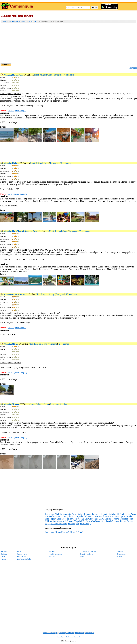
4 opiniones (69, 75)
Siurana (71, 524)
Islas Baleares (22, 557)
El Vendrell (122, 514)
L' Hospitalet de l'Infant (82, 516)
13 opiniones (66, 163)
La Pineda (132, 514)
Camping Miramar (12, 404)
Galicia (3, 557)
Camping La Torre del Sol (15, 294)
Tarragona (32, 21)
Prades (130, 516)
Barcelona (49, 532)
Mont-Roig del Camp (43, 75)
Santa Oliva (99, 519)
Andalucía (4, 551)
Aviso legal (61, 637)
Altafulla (58, 514)
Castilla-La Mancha (56, 554)
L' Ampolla (66, 516)
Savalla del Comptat (110, 521)
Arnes (74, 514)
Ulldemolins (50, 521)
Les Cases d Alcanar (102, 516)
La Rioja (52, 557)
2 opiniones (64, 344)
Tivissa (123, 521)
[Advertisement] (68, 43)
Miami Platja (85, 524)
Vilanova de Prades (65, 521)
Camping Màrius (11, 344)
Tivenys (116, 519)
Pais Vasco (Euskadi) (24, 559)
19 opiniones (85, 231)
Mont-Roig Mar (119, 516)
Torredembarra (126, 519)
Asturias (52, 551)
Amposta (67, 514)
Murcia (120, 557)
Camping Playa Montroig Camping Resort (21, 231)
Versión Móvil (90, 633)
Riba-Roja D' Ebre (53, 519)
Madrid (82, 557)
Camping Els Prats (12, 163)
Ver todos (133, 68)
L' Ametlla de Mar (53, 516)
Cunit (105, 514)
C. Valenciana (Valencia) (88, 551)
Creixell (98, 514)
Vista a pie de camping (17, 110)
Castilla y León (22, 554)
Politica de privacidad (73, 637)
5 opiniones (65, 404)
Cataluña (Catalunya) (18, 21)
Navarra (3, 559)
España (5, 21)
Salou (77, 519)
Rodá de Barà (68, 519)
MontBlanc (96, 521)
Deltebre (112, 514)
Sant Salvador (86, 519)
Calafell (81, 514)
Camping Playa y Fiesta (14, 75)
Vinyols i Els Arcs (82, 521)
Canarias (120, 551)
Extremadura (121, 554)
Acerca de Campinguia (50, 633)
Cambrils (90, 514)
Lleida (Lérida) (76, 532)
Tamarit (108, 519)
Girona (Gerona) (62, 532)
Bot (77, 524)
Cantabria (4, 554)
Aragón (20, 551)
